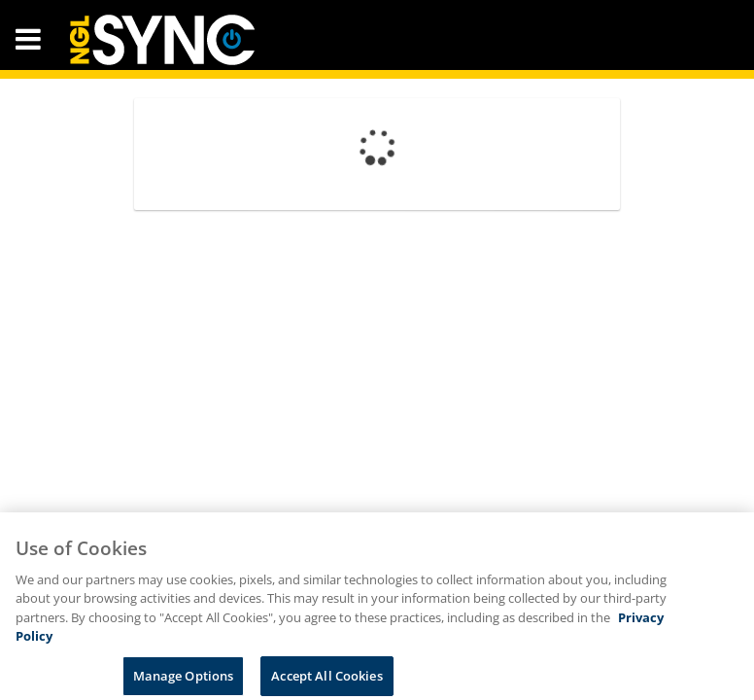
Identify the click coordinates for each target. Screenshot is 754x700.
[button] (28, 39)
